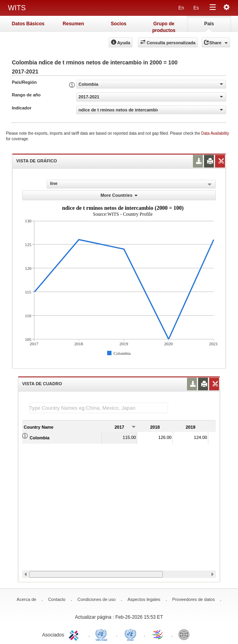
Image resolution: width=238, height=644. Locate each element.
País (209, 24)
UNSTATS (130, 634)
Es (196, 8)
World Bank (186, 634)
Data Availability (215, 133)
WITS (17, 8)
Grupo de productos (164, 26)
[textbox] (98, 408)
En (181, 8)
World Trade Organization (158, 634)
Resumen (74, 24)
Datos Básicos (28, 24)
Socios (118, 24)
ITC (75, 634)
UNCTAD (103, 634)
